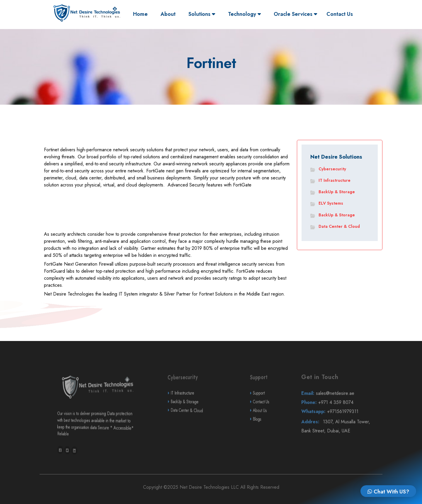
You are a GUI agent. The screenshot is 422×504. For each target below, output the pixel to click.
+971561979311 (339, 425)
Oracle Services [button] (295, 14)
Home (142, 14)
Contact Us (340, 14)
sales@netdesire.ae (338, 407)
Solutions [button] (202, 14)
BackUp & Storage (337, 192)
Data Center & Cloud (339, 226)
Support (267, 407)
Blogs (267, 433)
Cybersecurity (332, 169)
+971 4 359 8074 (338, 416)
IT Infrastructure (335, 180)
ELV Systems (331, 203)
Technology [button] (244, 14)
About (168, 14)
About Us (267, 424)
